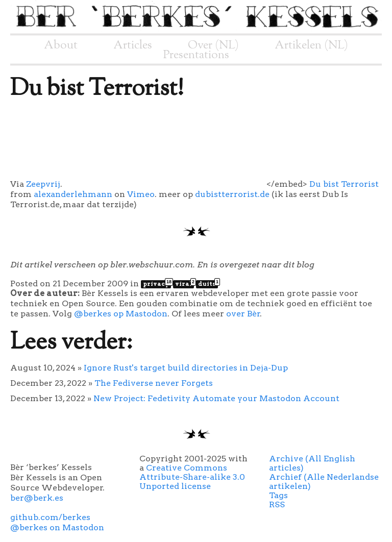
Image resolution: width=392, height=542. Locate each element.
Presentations (196, 55)
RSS (277, 504)
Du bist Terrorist (344, 184)
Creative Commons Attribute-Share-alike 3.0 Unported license (192, 477)
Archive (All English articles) (312, 463)
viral (185, 284)
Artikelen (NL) (311, 45)
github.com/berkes (50, 517)
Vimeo (141, 194)
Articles (133, 45)
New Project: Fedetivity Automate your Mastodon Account (216, 398)
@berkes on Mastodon (57, 527)
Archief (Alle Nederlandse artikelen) (324, 482)
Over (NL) (213, 45)
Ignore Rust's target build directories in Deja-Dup (186, 368)
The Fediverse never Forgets (154, 383)
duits (208, 284)
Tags (278, 495)
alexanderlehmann (73, 194)
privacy (157, 284)
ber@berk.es (37, 498)
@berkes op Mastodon (121, 314)
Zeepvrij (43, 184)
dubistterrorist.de (232, 194)
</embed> (185, 184)
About (61, 45)
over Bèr (243, 314)
